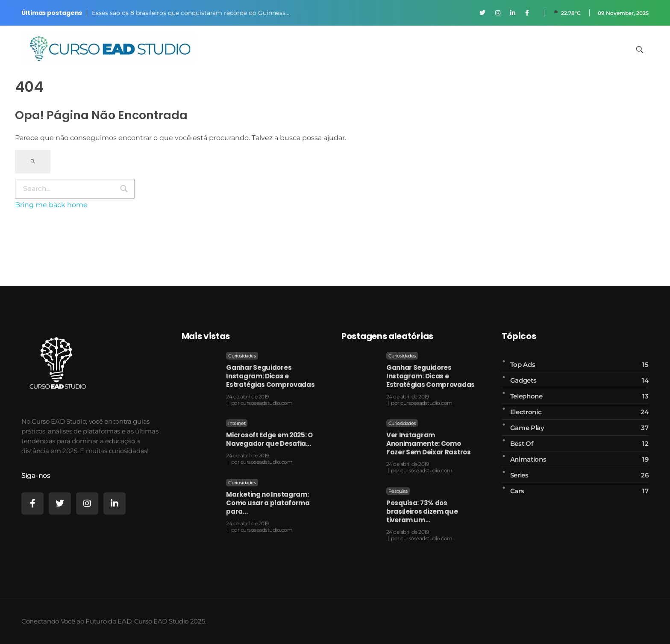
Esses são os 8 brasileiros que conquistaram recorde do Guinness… (191, 13)
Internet (237, 423)
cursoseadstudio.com (267, 403)
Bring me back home (51, 205)
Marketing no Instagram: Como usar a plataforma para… (268, 503)
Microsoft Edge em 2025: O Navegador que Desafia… (269, 439)
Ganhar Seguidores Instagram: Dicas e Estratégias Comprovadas (270, 376)
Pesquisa (398, 491)
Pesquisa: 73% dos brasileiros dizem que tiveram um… (422, 511)
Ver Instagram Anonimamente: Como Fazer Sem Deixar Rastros (429, 443)
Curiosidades (242, 356)
